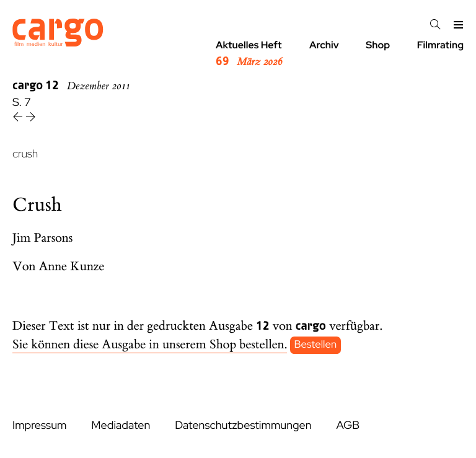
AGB (348, 425)
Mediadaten (121, 425)
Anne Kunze (72, 267)
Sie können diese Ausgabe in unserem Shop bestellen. (150, 345)
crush (25, 154)
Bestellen (316, 345)
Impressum (39, 425)
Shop (378, 45)
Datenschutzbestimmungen (243, 425)
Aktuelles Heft (249, 54)
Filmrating (440, 45)
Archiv (324, 45)
